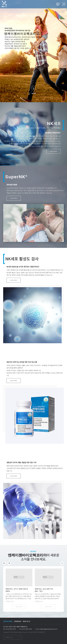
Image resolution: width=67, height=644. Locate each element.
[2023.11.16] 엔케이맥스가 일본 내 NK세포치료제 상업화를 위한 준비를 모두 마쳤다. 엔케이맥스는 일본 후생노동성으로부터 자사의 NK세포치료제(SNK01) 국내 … (48, 597)
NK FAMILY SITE (9, 637)
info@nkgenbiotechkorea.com (49, 629)
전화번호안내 (18, 621)
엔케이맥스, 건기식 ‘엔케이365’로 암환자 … (17, 590)
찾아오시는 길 (26, 621)
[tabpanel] (33, 51)
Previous (4, 563)
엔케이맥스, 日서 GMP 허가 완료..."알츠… (44, 590)
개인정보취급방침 (8, 621)
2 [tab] (63, 51)
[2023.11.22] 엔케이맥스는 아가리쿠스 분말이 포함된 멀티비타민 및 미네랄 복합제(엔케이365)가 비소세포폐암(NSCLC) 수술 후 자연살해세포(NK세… (18, 597)
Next (9, 563)
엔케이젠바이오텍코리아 (6, 4)
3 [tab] (63, 54)
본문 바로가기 (0, 0)
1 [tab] (63, 49)
